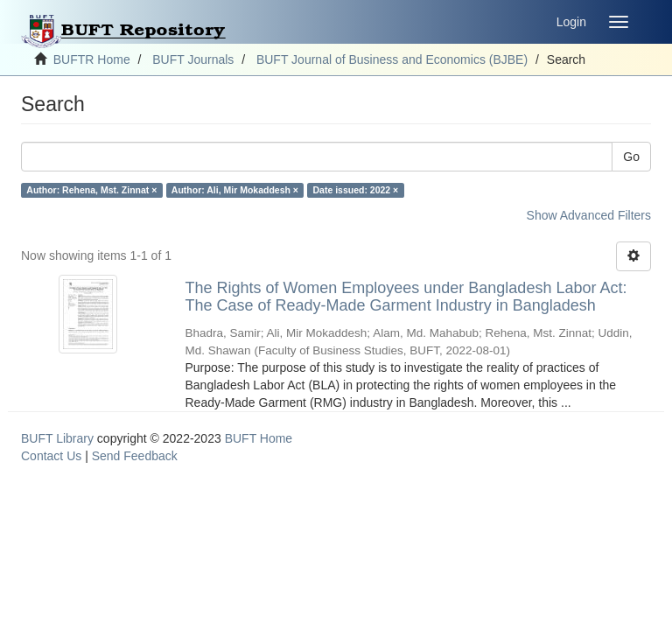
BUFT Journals (193, 59)
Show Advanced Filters (589, 215)
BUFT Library (57, 438)
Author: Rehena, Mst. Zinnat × (91, 190)
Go (631, 157)
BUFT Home (259, 438)
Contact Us (51, 456)
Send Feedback (135, 456)
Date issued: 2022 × (355, 190)
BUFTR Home (92, 59)
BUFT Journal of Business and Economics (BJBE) (392, 59)
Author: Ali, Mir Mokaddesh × (235, 190)
